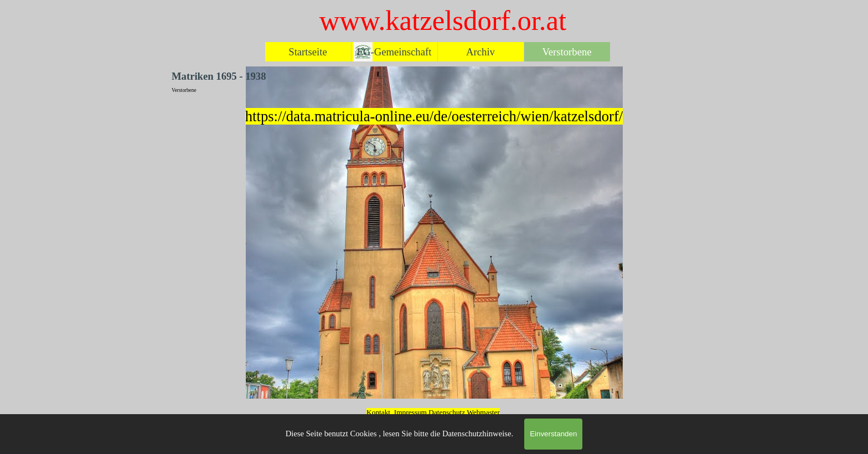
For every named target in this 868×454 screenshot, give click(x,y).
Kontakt (378, 412)
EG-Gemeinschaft (394, 52)
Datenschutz (448, 412)
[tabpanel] (434, 116)
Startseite (308, 52)
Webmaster (483, 412)
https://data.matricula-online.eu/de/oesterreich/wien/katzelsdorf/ (434, 116)
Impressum (410, 412)
